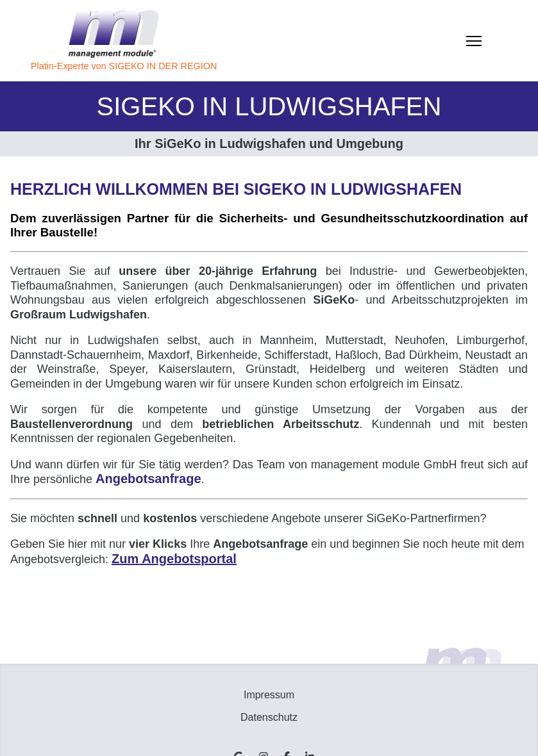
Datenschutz (269, 717)
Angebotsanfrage (148, 479)
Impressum (269, 695)
